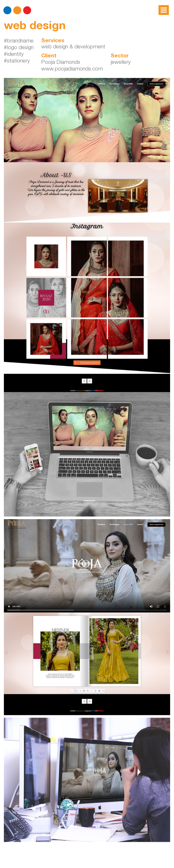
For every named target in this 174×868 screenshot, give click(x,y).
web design (35, 27)
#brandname (19, 41)
